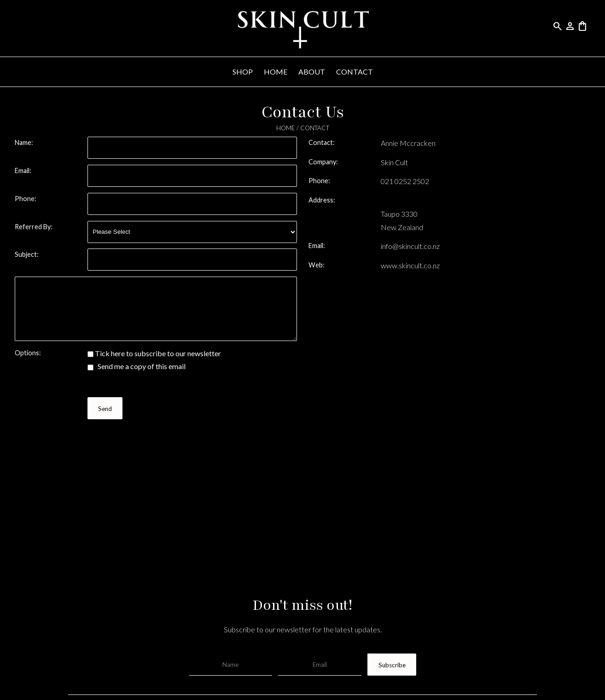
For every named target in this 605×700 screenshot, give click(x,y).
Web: (317, 265)
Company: (323, 162)
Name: (24, 142)
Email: (23, 171)
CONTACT (355, 72)
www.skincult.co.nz (410, 265)
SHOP (243, 72)
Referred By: (34, 227)
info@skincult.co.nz (410, 246)
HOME (276, 72)
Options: (28, 353)
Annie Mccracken (408, 143)
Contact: (322, 142)
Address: (322, 200)
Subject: (27, 254)
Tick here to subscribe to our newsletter (154, 353)
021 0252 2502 (405, 181)
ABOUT (312, 72)
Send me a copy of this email (137, 366)
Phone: (26, 199)
